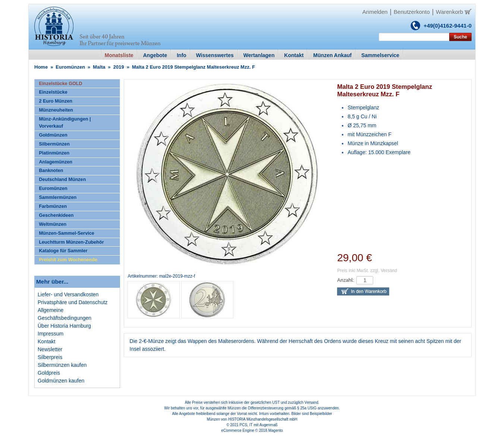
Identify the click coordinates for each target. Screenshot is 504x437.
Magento (276, 430)
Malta (99, 67)
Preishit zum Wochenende (68, 260)
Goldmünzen (53, 135)
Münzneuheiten (56, 110)
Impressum (51, 334)
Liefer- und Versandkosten (68, 294)
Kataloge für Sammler (63, 251)
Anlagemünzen (56, 162)
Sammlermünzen (58, 197)
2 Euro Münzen (56, 101)
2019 (119, 67)
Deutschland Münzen (62, 180)
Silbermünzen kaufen (62, 365)
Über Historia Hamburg (64, 326)
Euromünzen (70, 67)
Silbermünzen (54, 144)
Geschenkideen (56, 215)
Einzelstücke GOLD (60, 84)
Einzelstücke (53, 92)
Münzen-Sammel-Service (66, 233)
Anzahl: (345, 280)
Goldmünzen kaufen (61, 381)
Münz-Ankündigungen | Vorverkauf (65, 123)
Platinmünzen (54, 153)
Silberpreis (50, 357)
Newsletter (50, 349)
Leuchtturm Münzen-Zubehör (71, 242)
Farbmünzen (53, 206)
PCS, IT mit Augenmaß (259, 425)
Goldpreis (49, 373)
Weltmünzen (53, 224)
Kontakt (46, 341)
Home (41, 67)
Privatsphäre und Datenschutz (73, 302)
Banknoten (51, 171)
